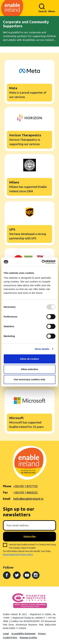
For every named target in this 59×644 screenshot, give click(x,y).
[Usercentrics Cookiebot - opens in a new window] (42, 262)
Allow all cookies (29, 359)
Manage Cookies (28, 638)
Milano (30, 176)
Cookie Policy (10, 638)
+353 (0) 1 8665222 (26, 492)
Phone (7, 486)
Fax (5, 492)
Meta (30, 82)
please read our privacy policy (18, 554)
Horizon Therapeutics (30, 129)
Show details (42, 349)
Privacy (42, 634)
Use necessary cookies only (29, 379)
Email (7, 499)
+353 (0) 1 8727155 (25, 486)
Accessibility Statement (23, 634)
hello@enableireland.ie (28, 499)
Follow (8, 567)
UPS (30, 223)
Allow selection (29, 369)
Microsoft (30, 412)
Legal (6, 634)
